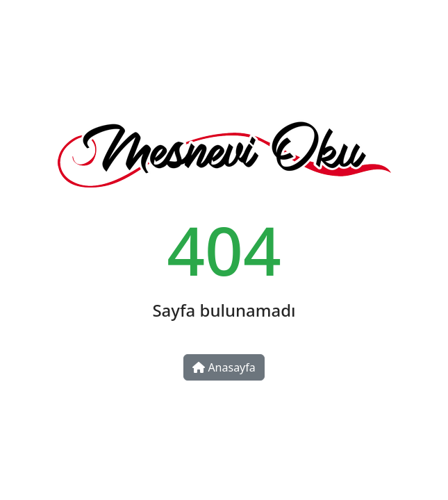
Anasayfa (224, 367)
